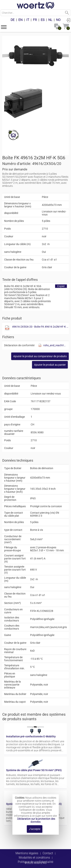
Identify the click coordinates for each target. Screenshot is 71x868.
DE (13, 20)
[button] (4, 27)
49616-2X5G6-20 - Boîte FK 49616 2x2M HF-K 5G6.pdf (40, 327)
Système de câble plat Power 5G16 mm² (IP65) (34, 770)
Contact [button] (48, 853)
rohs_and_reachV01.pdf (55, 345)
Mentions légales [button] (27, 853)
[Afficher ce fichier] (23, 102)
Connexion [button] (68, 20)
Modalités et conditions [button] (34, 858)
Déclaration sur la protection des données (36, 820)
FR (35, 20)
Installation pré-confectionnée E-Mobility (31, 736)
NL (50, 20)
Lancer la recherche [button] (67, 13)
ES (43, 20)
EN (20, 20)
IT (28, 20)
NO (58, 20)
